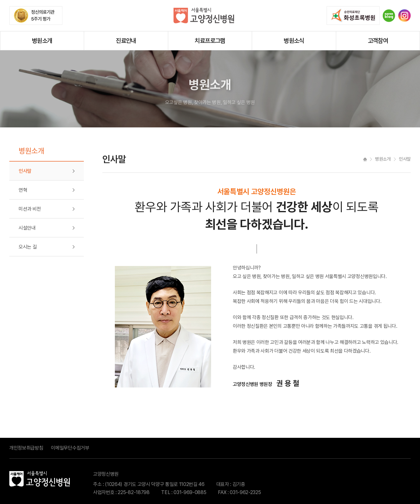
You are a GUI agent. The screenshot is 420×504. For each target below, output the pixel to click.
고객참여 (378, 41)
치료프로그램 (210, 41)
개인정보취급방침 (26, 448)
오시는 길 (28, 247)
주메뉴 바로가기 (0, 0)
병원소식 (294, 41)
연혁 (23, 190)
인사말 (25, 171)
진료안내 (126, 41)
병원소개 (42, 41)
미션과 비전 (30, 209)
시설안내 (27, 228)
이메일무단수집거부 (70, 448)
